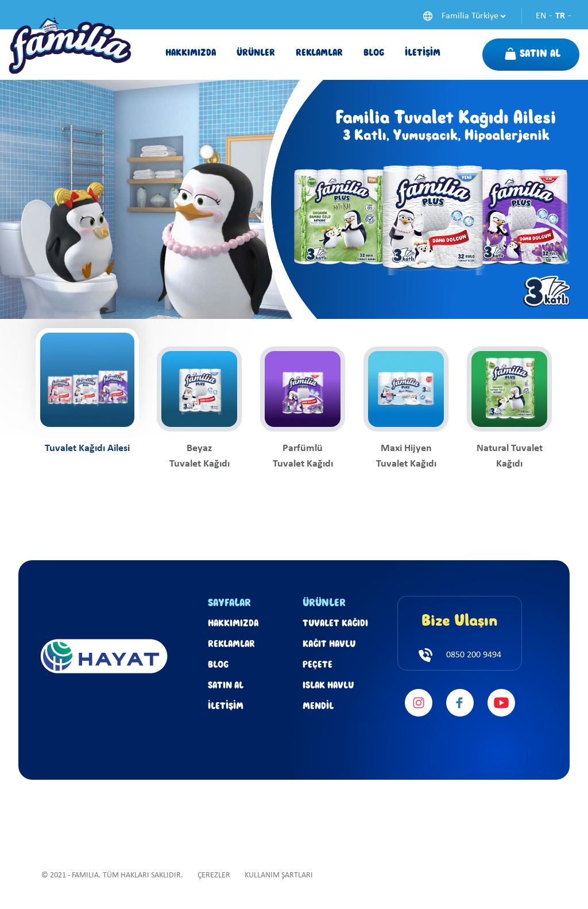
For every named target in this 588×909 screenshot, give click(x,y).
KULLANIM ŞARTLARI (279, 875)
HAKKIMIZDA (233, 624)
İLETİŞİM (226, 707)
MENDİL (318, 707)
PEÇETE (318, 665)
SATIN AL (226, 686)
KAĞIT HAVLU (329, 645)
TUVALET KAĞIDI (335, 624)
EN (541, 16)
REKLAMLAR (231, 645)
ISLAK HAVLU (328, 686)
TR (560, 16)
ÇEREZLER (214, 875)
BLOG (218, 665)
